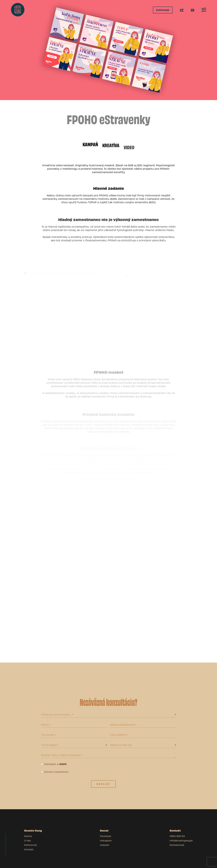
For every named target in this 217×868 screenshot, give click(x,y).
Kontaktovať (177, 845)
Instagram (106, 840)
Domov (28, 836)
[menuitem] (182, 10)
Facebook (106, 836)
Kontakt (29, 849)
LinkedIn (105, 845)
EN (193, 10)
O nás (27, 840)
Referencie (31, 845)
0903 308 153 (177, 836)
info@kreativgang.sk (5, 845)
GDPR (63, 764)
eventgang (163, 10)
